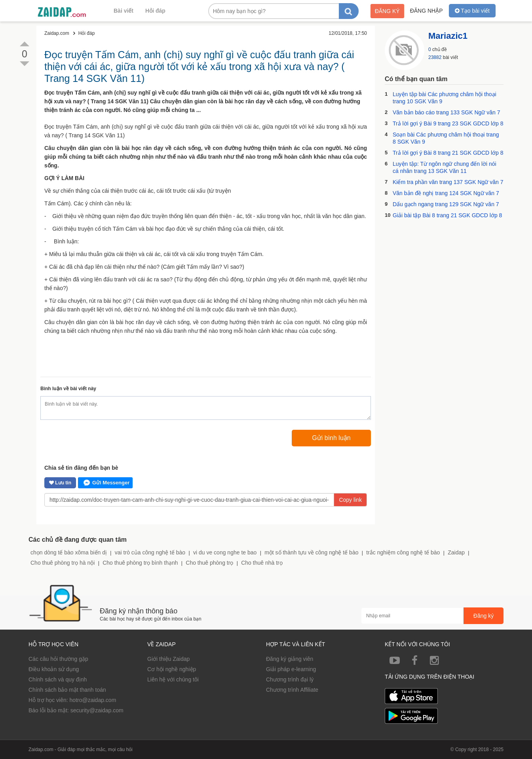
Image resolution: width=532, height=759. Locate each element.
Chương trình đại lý (290, 679)
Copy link (350, 500)
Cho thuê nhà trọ (262, 563)
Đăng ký (387, 11)
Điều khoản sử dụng (54, 669)
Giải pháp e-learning (291, 669)
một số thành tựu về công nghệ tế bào (311, 552)
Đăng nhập (427, 11)
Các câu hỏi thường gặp (58, 659)
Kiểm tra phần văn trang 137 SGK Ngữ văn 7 (448, 182)
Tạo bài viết (472, 11)
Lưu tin (60, 483)
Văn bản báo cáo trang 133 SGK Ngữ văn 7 (446, 112)
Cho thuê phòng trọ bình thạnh (140, 563)
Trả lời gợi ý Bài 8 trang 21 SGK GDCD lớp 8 (448, 153)
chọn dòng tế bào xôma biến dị (69, 552)
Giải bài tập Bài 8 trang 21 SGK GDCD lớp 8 (447, 215)
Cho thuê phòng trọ (209, 563)
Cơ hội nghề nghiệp (172, 669)
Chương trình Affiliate (292, 690)
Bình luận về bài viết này (68, 389)
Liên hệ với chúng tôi (173, 679)
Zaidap (456, 552)
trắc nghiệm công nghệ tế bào (403, 552)
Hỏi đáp (155, 11)
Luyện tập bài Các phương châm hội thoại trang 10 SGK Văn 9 (445, 98)
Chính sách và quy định (58, 679)
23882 (435, 57)
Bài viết (123, 11)
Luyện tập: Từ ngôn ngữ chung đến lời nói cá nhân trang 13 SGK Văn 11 (445, 167)
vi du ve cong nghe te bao (225, 552)
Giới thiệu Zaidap (168, 659)
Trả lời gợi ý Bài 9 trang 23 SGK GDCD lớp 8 (448, 123)
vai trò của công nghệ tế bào (150, 552)
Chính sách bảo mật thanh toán (67, 690)
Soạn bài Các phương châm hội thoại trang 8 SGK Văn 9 (446, 138)
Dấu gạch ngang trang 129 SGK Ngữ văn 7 (446, 204)
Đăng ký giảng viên (290, 659)
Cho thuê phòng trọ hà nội (63, 563)
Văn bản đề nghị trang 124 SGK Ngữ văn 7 (446, 193)
